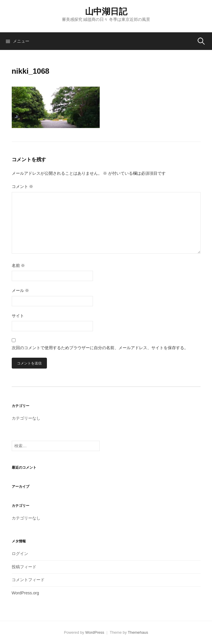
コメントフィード (28, 580)
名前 (18, 265)
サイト (18, 316)
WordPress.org (26, 593)
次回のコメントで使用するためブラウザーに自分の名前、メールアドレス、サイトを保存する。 (100, 348)
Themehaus (138, 632)
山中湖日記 (106, 11)
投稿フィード (24, 567)
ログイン (20, 554)
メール (21, 290)
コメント (23, 186)
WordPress (95, 632)
